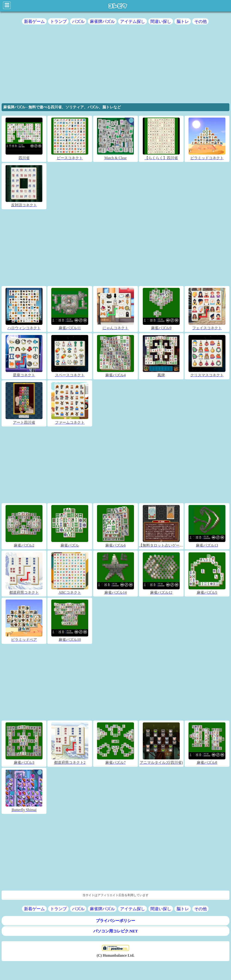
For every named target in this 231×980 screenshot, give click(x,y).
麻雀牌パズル (102, 21)
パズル (78, 21)
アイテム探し (133, 21)
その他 (201, 21)
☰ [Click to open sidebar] (7, 5)
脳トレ (183, 21)
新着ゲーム (34, 21)
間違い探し (161, 21)
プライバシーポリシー (115, 921)
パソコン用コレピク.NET (116, 931)
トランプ (58, 21)
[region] (115, 65)
